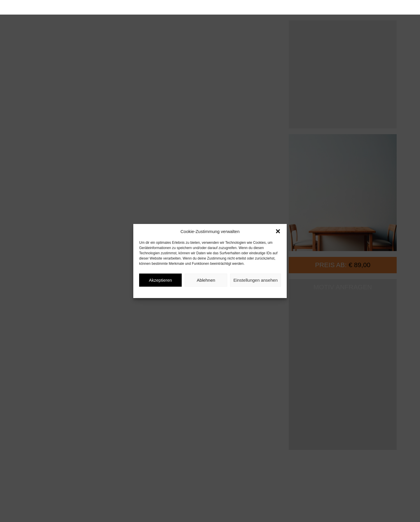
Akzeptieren (160, 280)
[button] (278, 231)
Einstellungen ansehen (256, 280)
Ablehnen (206, 280)
